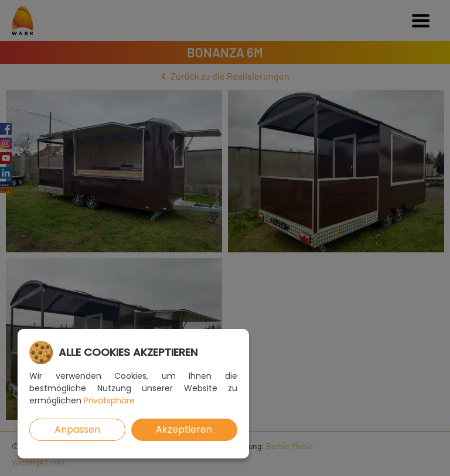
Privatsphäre (109, 400)
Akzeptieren (184, 429)
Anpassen (77, 429)
